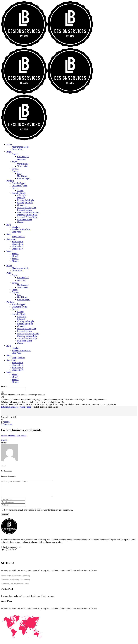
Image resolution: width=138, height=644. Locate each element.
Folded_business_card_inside (14, 436)
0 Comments (7, 424)
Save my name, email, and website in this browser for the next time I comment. (39, 513)
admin (7, 422)
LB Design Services (10, 407)
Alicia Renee (26, 407)
